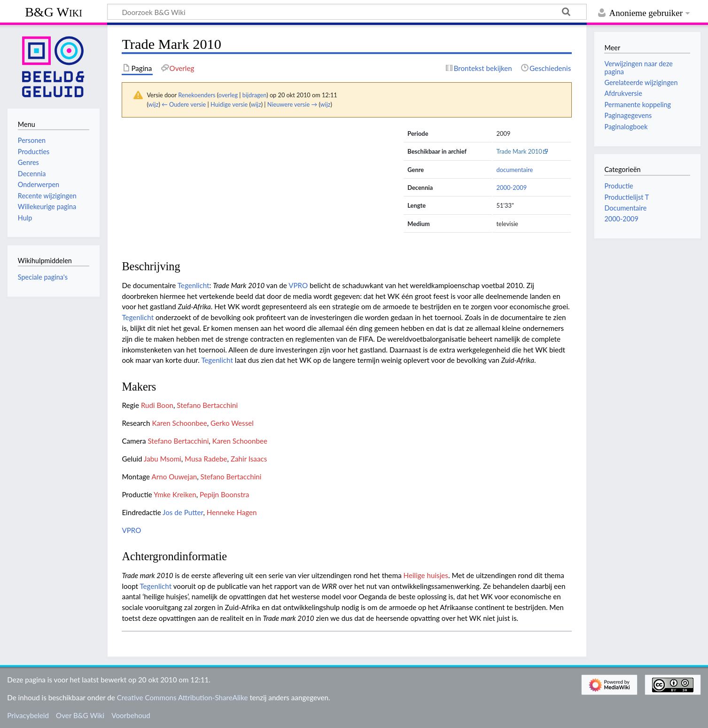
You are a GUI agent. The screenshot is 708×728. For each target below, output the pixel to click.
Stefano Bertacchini (207, 405)
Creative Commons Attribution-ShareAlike (183, 697)
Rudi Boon (157, 405)
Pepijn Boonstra (224, 494)
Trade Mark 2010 (519, 151)
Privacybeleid (28, 715)
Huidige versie (229, 104)
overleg (228, 95)
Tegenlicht (194, 285)
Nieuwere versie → (292, 104)
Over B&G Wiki (80, 715)
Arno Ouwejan (174, 477)
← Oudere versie (184, 104)
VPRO (298, 285)
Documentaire (625, 208)
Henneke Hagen (232, 512)
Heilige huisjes (426, 575)
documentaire (515, 170)
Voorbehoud (131, 715)
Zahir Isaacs (249, 459)
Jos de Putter (183, 512)
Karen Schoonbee (179, 423)
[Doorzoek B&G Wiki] (347, 12)
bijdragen (254, 95)
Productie (619, 186)
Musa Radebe (206, 459)
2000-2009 (512, 188)
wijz (154, 104)
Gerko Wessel (232, 423)
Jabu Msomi (163, 459)
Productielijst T (626, 197)
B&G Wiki (54, 12)
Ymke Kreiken (175, 494)
